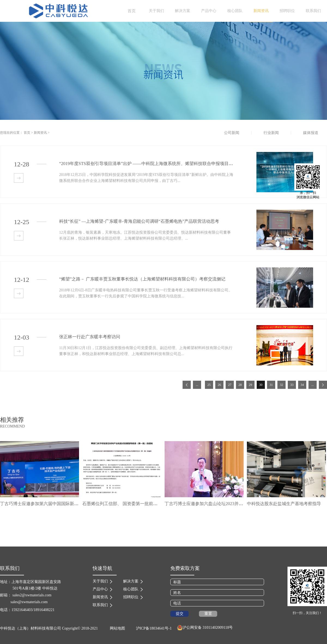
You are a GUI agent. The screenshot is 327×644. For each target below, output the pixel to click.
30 (261, 385)
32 (281, 385)
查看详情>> (19, 178)
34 (302, 385)
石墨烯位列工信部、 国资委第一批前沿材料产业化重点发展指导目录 (148, 504)
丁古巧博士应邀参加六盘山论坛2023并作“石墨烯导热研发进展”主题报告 (234, 504)
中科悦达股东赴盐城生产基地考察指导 (284, 504)
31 (271, 385)
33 (292, 385)
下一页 (323, 385)
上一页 (187, 385)
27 (230, 385)
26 (219, 385)
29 (250, 385)
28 (240, 385)
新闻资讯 (40, 133)
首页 (132, 11)
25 (209, 385)
